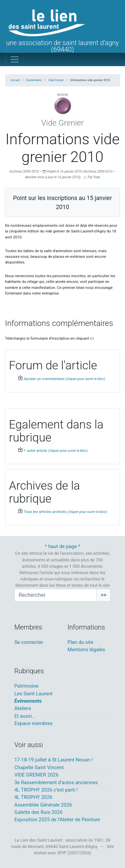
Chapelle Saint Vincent (39, 767)
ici (92, 338)
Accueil (15, 80)
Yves (97, 177)
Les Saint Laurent (33, 694)
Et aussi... (25, 716)
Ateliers (23, 708)
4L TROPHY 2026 (33, 797)
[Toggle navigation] (15, 59)
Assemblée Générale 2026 (43, 805)
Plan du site (80, 642)
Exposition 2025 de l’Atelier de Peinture (57, 820)
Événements (34, 80)
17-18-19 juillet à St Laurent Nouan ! (53, 760)
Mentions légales (86, 650)
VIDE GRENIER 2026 (36, 775)
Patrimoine (26, 686)
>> (103, 595)
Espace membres (33, 723)
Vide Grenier (56, 80)
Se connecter (29, 642)
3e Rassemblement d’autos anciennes (56, 783)
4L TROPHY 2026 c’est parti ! (46, 790)
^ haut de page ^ (63, 546)
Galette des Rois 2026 (38, 812)
